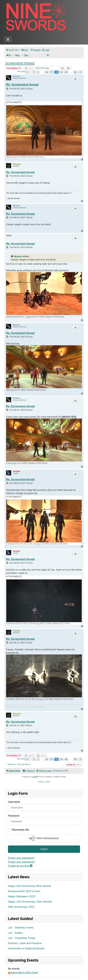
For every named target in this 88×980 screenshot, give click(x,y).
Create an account (20, 866)
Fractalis (16, 631)
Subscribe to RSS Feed (23, 973)
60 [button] (66, 72)
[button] (28, 72)
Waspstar (17, 164)
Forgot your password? (21, 858)
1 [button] (38, 72)
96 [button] (75, 72)
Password (14, 816)
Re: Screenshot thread (22, 85)
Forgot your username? (21, 862)
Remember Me (20, 830)
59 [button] (61, 72)
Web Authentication (44, 838)
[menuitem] (25, 50)
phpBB (35, 777)
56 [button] (47, 72)
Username (14, 802)
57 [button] (52, 72)
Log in (44, 849)
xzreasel (16, 471)
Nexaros (16, 76)
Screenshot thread (20, 63)
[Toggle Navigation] (8, 39)
